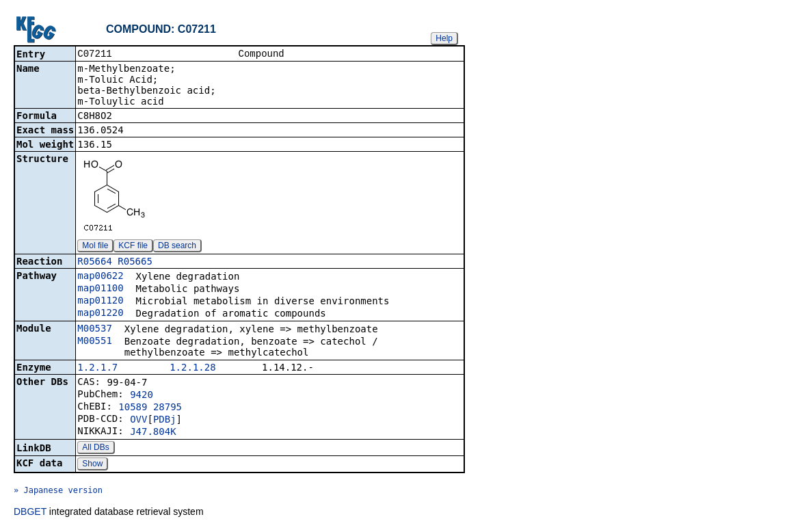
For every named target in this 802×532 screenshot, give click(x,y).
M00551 (95, 342)
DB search (177, 247)
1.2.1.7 (97, 369)
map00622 (100, 277)
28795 (168, 408)
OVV (138, 421)
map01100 (100, 289)
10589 (133, 408)
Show (92, 465)
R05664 (95, 263)
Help (444, 38)
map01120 (100, 302)
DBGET (30, 513)
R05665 (135, 263)
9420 (142, 396)
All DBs (95, 449)
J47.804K (153, 433)
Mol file (95, 247)
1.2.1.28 (192, 369)
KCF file (133, 247)
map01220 (100, 314)
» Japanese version (58, 492)
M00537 (95, 330)
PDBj (165, 421)
